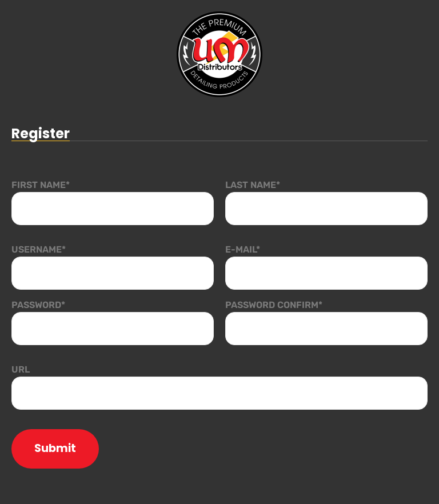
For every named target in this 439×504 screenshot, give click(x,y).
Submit (55, 448)
